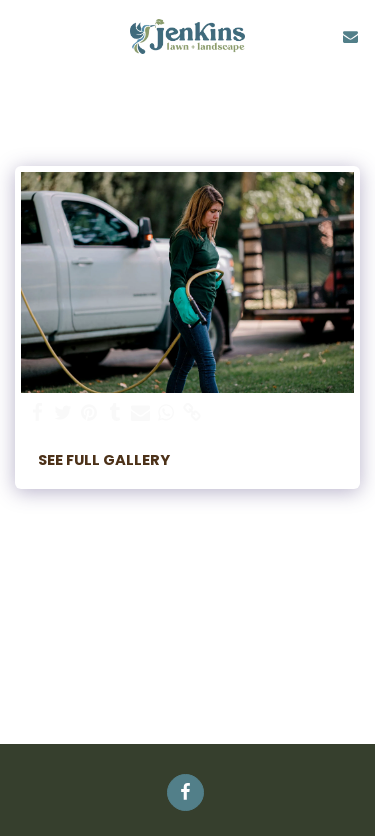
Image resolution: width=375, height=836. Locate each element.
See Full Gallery (104, 460)
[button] (22, 36)
